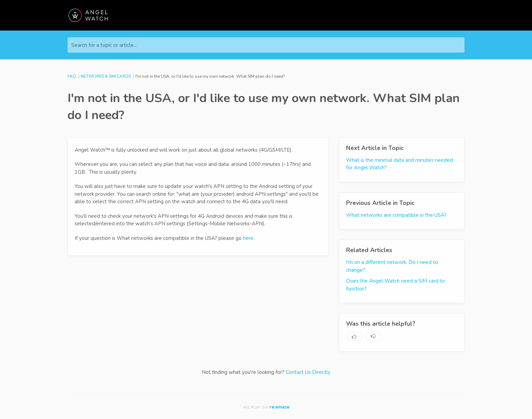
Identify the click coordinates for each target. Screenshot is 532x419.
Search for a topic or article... (104, 45)
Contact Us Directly (308, 372)
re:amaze (279, 407)
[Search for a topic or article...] (266, 45)
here (248, 238)
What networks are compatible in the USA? (396, 215)
